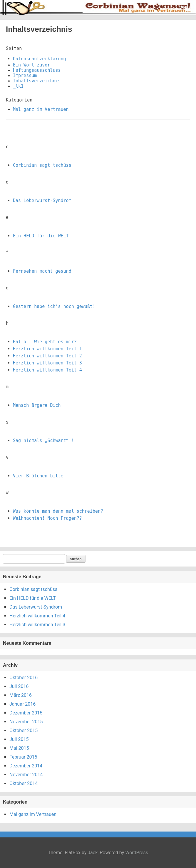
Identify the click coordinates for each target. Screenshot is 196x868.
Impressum (25, 76)
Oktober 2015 (24, 730)
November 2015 (26, 722)
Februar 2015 (23, 757)
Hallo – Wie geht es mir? (45, 342)
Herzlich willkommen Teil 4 (47, 370)
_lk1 (18, 86)
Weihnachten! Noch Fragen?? (47, 518)
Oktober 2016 (24, 678)
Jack (93, 853)
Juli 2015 (19, 739)
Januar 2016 (22, 704)
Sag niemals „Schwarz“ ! (43, 441)
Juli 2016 (19, 686)
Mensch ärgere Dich (37, 405)
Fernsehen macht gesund (42, 271)
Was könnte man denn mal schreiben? (58, 511)
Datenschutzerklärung (40, 59)
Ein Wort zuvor (31, 65)
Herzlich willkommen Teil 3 (47, 363)
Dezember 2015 (26, 713)
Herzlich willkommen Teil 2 (47, 356)
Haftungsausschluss (37, 70)
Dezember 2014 (26, 766)
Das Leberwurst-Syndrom (42, 201)
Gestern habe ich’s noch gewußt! (54, 306)
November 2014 (26, 775)
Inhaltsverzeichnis (37, 81)
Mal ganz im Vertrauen (41, 109)
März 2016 (21, 695)
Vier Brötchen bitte (38, 476)
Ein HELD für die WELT (41, 236)
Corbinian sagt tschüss (42, 165)
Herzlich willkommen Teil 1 (47, 349)
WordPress (137, 853)
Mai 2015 (19, 748)
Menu (184, 8)
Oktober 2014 (24, 783)
